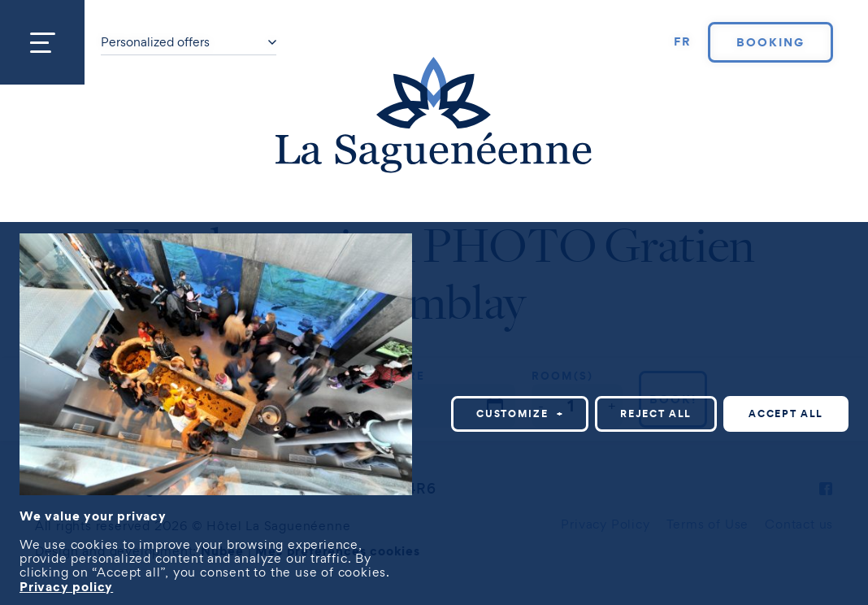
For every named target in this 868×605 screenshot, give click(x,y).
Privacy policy (66, 584)
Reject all (656, 411)
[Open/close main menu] (42, 42)
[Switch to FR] (683, 42)
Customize (520, 411)
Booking (770, 42)
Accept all (786, 411)
